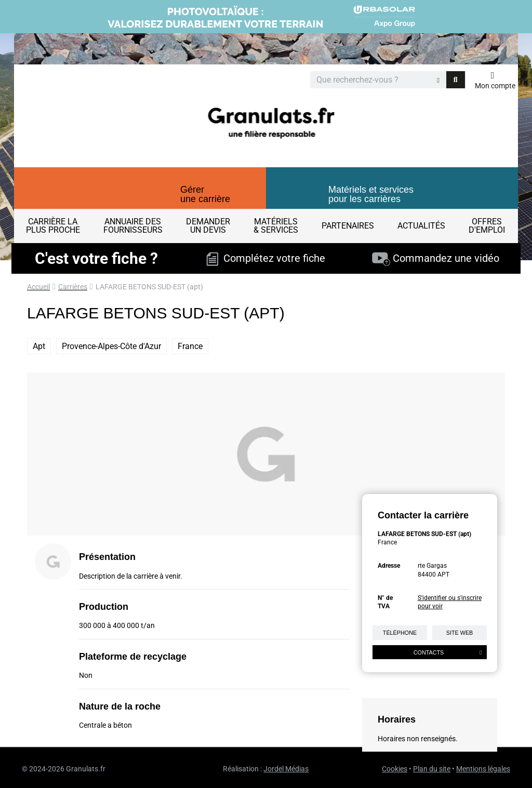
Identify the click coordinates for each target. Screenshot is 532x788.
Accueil (38, 287)
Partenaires (348, 226)
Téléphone (400, 633)
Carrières (73, 287)
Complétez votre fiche (266, 258)
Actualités (421, 226)
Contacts (448, 652)
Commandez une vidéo (436, 258)
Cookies (395, 769)
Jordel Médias (286, 769)
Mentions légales (483, 769)
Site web (460, 633)
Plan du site (432, 769)
